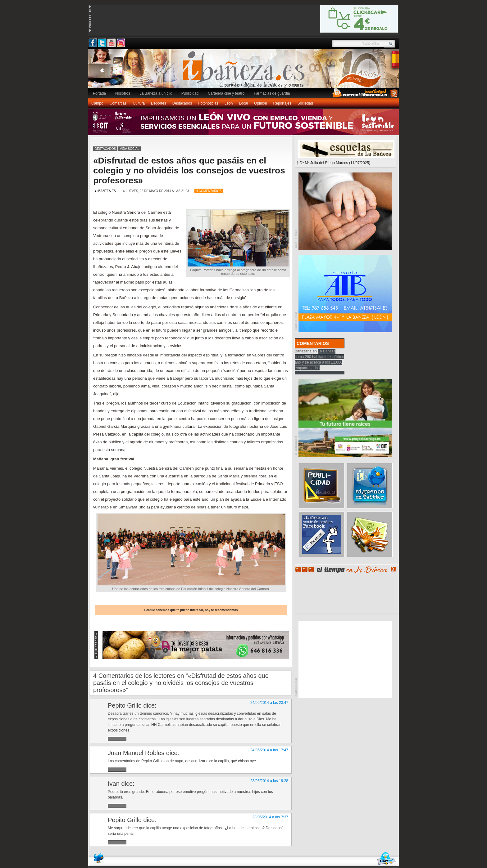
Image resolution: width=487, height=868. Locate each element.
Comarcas (118, 103)
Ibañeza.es (245, 72)
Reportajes (282, 103)
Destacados (182, 103)
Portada (99, 93)
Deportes (159, 103)
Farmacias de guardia (272, 93)
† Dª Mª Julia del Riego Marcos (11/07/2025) (333, 163)
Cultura (139, 103)
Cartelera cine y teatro (226, 93)
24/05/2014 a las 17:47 (269, 750)
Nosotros (123, 93)
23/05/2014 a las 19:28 (269, 781)
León (229, 103)
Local (244, 103)
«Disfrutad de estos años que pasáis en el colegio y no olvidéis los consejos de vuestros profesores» (189, 170)
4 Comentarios (209, 191)
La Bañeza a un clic (156, 93)
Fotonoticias (208, 103)
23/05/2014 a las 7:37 (270, 817)
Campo (97, 103)
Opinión (260, 103)
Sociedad (305, 103)
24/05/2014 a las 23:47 (269, 703)
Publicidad (190, 93)
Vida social (130, 149)
